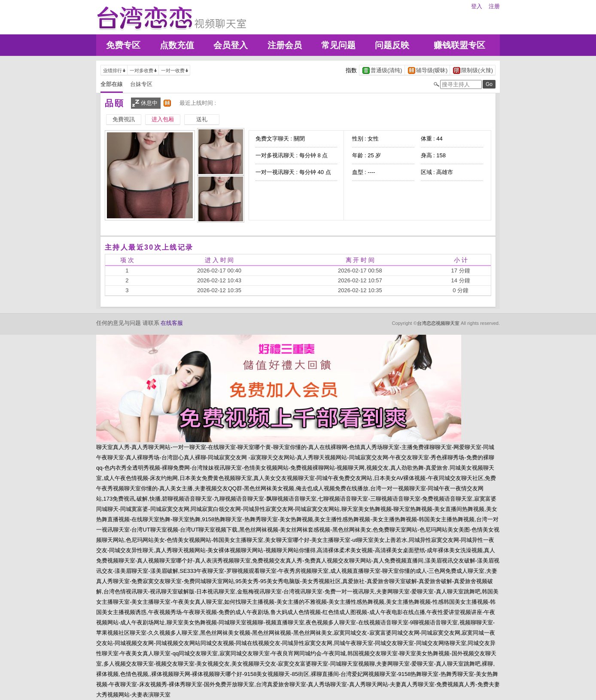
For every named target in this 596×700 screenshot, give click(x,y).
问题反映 (392, 45)
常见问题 (338, 45)
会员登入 (231, 45)
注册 (494, 6)
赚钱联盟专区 (459, 45)
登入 (477, 6)
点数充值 (177, 45)
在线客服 (172, 323)
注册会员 (285, 45)
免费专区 (123, 45)
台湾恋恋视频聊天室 (438, 323)
